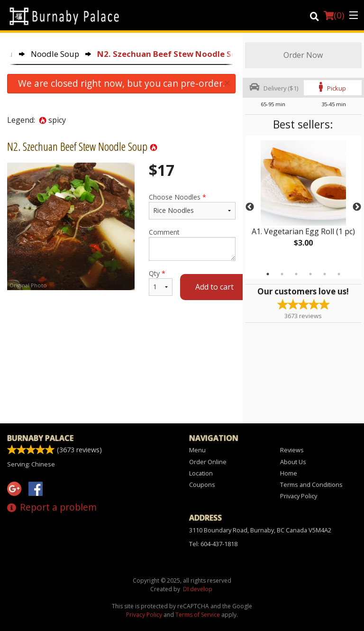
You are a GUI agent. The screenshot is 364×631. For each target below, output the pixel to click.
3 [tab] (296, 274)
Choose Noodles (192, 206)
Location (201, 473)
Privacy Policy (299, 496)
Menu (197, 450)
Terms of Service (198, 615)
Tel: (213, 544)
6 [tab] (339, 274)
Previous (250, 207)
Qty (161, 282)
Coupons (202, 485)
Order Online (208, 462)
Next (357, 207)
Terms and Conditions (311, 485)
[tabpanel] (303, 201)
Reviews (292, 450)
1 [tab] (268, 274)
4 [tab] (310, 274)
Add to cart (214, 287)
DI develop (198, 589)
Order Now (303, 55)
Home (289, 473)
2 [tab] (282, 274)
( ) (334, 15)
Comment (192, 244)
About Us (293, 462)
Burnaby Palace (40, 438)
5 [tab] (325, 274)
